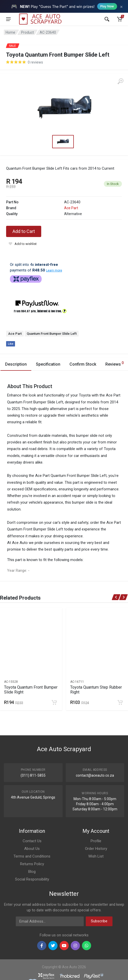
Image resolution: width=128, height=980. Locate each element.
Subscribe (99, 921)
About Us (32, 849)
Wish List (96, 856)
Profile (96, 841)
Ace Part (71, 208)
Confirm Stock (83, 364)
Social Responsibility (32, 879)
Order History (96, 849)
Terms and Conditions (32, 856)
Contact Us (32, 841)
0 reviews (35, 62)
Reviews (115, 363)
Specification (48, 364)
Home (10, 32)
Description (16, 364)
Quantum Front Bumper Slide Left (52, 334)
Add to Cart (24, 231)
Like (11, 344)
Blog (32, 872)
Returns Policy (32, 864)
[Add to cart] (54, 702)
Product (27, 32)
